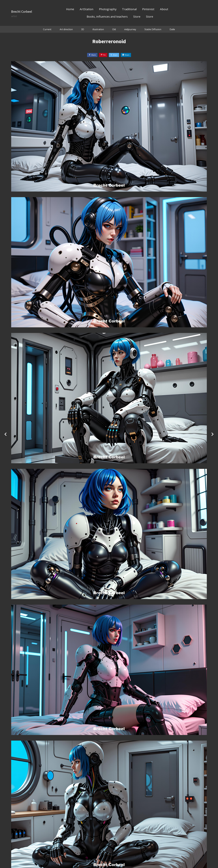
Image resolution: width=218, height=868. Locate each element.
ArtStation (87, 9)
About (164, 9)
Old (114, 29)
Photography (108, 9)
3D (83, 29)
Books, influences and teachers (107, 17)
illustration (98, 29)
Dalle (172, 29)
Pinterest (148, 9)
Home (70, 9)
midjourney (130, 29)
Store (137, 17)
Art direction (66, 29)
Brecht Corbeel (22, 12)
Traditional (129, 9)
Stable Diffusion (153, 29)
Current (47, 29)
